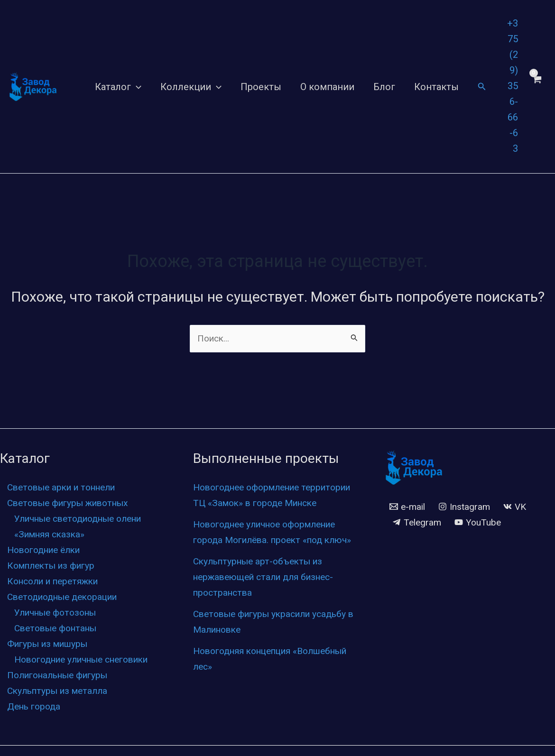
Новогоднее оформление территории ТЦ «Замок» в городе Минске (268, 503)
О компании (327, 87)
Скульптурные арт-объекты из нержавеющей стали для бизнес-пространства (269, 608)
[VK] (518, 507)
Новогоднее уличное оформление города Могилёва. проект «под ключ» (271, 556)
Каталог (118, 87)
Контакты (436, 87)
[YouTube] (480, 523)
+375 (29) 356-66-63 (513, 86)
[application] (136, 87)
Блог (384, 87)
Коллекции (191, 87)
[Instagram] (467, 507)
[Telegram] (418, 523)
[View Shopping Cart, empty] (536, 87)
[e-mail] (408, 507)
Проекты (261, 87)
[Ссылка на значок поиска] (482, 87)
